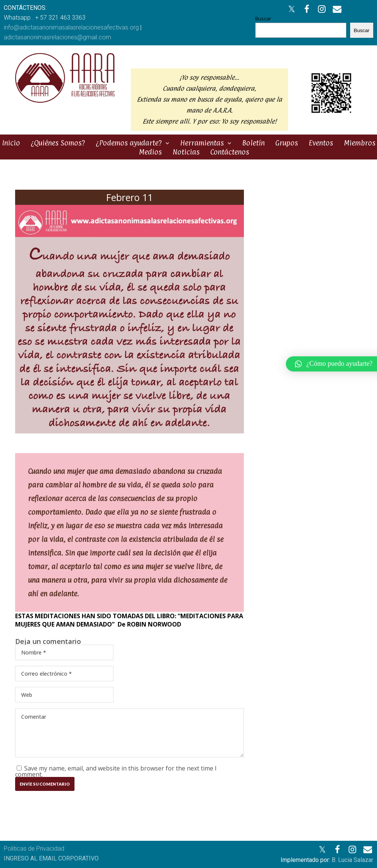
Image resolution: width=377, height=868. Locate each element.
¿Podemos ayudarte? (129, 143)
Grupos (287, 143)
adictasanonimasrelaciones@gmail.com (57, 37)
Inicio (11, 143)
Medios (150, 152)
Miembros (360, 143)
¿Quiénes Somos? (58, 143)
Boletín (253, 143)
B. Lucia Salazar (352, 860)
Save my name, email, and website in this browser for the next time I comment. (116, 771)
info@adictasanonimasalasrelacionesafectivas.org (71, 27)
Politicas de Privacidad (34, 849)
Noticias (186, 152)
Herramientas (202, 143)
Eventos (321, 143)
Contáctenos (230, 152)
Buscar (263, 19)
